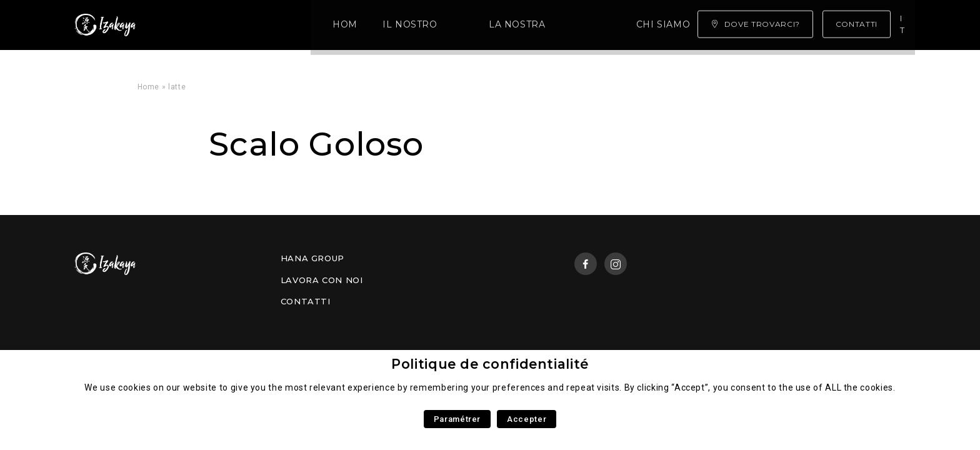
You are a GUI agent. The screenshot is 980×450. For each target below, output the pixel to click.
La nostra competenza (395, 25)
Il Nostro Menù (266, 25)
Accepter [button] (527, 419)
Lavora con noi (322, 280)
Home (187, 25)
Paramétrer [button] (457, 419)
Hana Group (312, 258)
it (904, 24)
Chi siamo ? (509, 25)
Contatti (306, 301)
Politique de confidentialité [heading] (490, 364)
